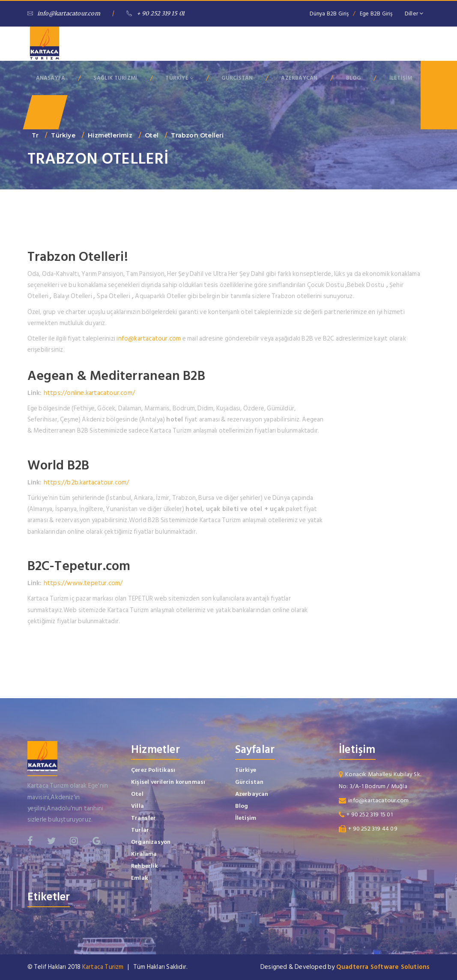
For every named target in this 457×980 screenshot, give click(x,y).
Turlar (140, 830)
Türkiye (63, 135)
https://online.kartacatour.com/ (89, 393)
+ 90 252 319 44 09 (373, 829)
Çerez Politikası (153, 770)
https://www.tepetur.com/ (83, 583)
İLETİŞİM (401, 78)
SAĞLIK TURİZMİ (115, 78)
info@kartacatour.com (64, 13)
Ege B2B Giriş (376, 14)
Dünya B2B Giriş (329, 14)
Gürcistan (249, 782)
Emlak (139, 878)
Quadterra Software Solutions (383, 967)
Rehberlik (144, 866)
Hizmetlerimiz (110, 135)
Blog (242, 806)
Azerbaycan (252, 794)
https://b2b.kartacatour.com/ (87, 483)
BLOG (354, 78)
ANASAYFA (51, 78)
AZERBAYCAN (299, 78)
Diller (414, 13)
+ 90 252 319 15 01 (155, 13)
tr (35, 135)
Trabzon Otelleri (197, 135)
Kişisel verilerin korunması (168, 782)
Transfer (144, 818)
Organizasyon (151, 842)
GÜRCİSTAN (237, 78)
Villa (137, 806)
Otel (152, 135)
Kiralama (144, 854)
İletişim (246, 818)
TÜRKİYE (179, 78)
